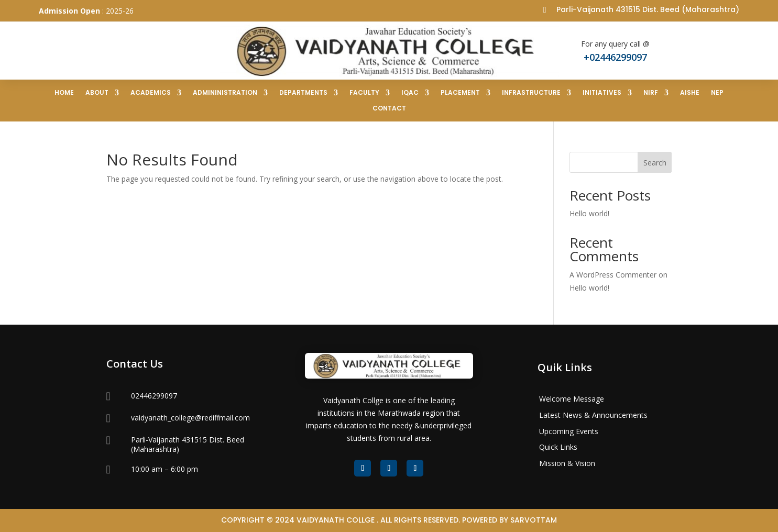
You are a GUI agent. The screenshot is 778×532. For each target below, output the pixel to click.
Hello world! (589, 213)
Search (655, 163)
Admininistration (225, 93)
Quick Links (558, 447)
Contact (389, 109)
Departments (303, 93)
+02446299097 (615, 57)
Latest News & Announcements (593, 415)
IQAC (410, 93)
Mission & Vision (567, 463)
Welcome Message (572, 399)
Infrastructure (531, 93)
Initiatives (602, 93)
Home (64, 93)
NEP (717, 93)
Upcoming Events (569, 431)
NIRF (651, 93)
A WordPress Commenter (613, 275)
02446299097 (154, 396)
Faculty (364, 93)
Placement (460, 93)
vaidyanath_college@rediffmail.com (190, 418)
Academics (151, 93)
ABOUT (97, 93)
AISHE (690, 93)
